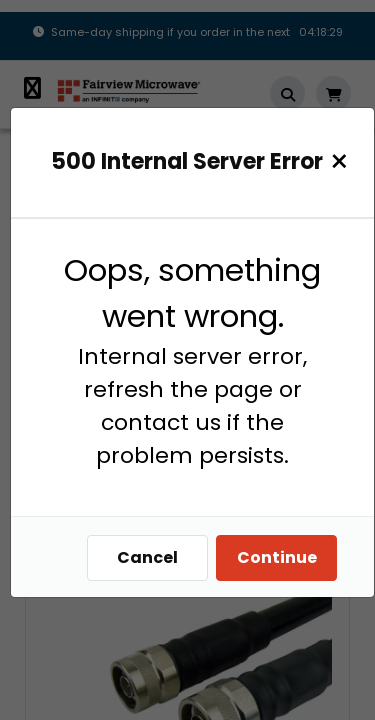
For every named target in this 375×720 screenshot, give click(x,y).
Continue (277, 557)
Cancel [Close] (147, 557)
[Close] (339, 161)
